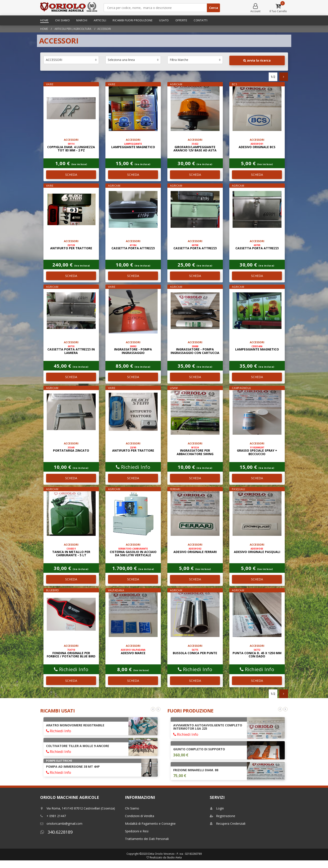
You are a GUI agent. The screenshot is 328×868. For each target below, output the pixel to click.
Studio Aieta (174, 857)
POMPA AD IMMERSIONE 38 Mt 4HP (73, 767)
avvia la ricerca (257, 60)
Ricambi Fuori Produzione (133, 20)
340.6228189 (56, 832)
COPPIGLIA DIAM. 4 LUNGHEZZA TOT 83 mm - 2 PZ (71, 147)
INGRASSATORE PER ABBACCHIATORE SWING (195, 451)
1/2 (273, 77)
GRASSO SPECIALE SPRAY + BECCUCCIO (257, 451)
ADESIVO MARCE (133, 652)
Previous (153, 709)
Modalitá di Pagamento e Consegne (150, 824)
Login (217, 808)
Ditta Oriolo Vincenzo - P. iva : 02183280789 (175, 854)
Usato (164, 20)
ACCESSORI (104, 29)
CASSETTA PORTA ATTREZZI (133, 247)
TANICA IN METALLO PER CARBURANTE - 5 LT (71, 552)
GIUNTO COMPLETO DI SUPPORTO (199, 749)
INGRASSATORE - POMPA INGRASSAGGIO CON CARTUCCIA (195, 350)
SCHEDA (71, 175)
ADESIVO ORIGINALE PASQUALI (257, 550)
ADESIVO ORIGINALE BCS (257, 146)
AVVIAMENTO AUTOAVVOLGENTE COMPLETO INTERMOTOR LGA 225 (208, 727)
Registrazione (222, 816)
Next (158, 709)
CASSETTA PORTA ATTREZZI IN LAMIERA (71, 350)
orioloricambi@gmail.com (61, 824)
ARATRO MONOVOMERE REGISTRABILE (75, 725)
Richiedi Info (133, 467)
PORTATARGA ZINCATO (71, 449)
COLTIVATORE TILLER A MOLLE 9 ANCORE (78, 746)
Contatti (201, 20)
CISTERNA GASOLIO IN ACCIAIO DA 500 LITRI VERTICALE (133, 552)
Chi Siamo (63, 20)
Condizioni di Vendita (140, 816)
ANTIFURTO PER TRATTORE (71, 247)
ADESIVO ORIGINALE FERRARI (195, 550)
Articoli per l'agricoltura (73, 29)
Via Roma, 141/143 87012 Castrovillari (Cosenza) (78, 808)
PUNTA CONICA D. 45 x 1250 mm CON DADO (257, 653)
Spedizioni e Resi (137, 831)
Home (44, 20)
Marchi (82, 20)
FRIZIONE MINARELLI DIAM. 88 (196, 770)
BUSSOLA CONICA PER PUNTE (195, 652)
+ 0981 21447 (53, 816)
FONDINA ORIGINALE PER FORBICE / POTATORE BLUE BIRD (71, 653)
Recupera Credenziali (228, 824)
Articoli (100, 20)
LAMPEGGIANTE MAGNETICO (133, 146)
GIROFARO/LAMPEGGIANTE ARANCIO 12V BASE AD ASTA (195, 147)
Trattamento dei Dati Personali (147, 839)
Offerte (181, 20)
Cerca (214, 8)
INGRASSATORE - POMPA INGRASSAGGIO (133, 350)
